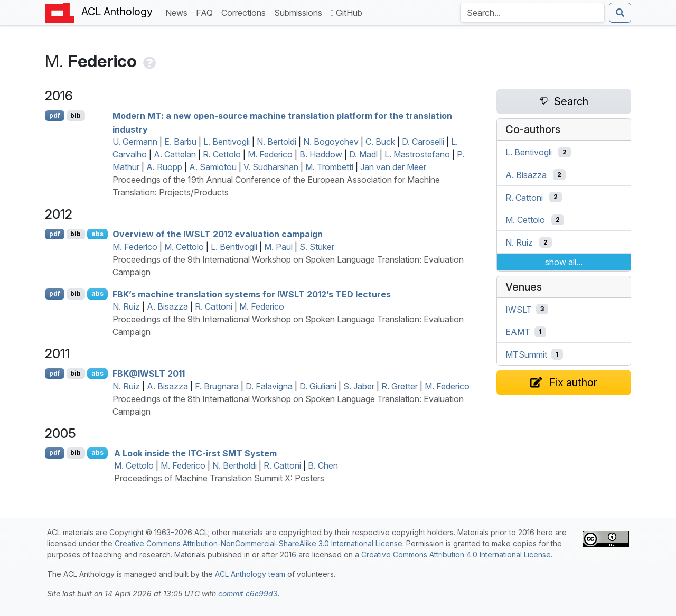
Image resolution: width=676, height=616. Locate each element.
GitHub (346, 13)
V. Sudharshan (271, 167)
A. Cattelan (175, 154)
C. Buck (380, 142)
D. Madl (363, 154)
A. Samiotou (213, 167)
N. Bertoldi (276, 142)
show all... (564, 262)
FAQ (206, 12)
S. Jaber (359, 386)
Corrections (246, 12)
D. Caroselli (423, 142)
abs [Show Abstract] (97, 234)
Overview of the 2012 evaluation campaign (218, 234)
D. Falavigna (269, 386)
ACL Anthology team (250, 574)
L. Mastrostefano (417, 154)
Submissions (300, 12)
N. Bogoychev (331, 142)
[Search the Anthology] (532, 13)
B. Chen (323, 465)
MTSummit (526, 354)
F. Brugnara (217, 386)
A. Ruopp (164, 167)
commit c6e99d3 (248, 594)
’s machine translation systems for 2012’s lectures (252, 294)
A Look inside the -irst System (195, 453)
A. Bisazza (167, 306)
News (179, 12)
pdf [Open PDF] (55, 115)
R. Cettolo (222, 154)
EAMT (518, 332)
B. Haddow (321, 154)
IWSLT (519, 309)
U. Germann (135, 142)
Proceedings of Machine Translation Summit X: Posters (219, 478)
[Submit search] (620, 13)
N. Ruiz (126, 306)
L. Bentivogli (227, 142)
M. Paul (278, 247)
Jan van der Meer (393, 167)
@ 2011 (149, 374)
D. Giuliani (318, 386)
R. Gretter (400, 386)
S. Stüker (317, 247)
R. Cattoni (214, 306)
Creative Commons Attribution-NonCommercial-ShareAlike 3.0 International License (259, 543)
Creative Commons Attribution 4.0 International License (456, 554)
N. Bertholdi (234, 465)
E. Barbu (180, 142)
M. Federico (270, 154)
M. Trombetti (329, 167)
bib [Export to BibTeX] (76, 115)
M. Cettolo (184, 247)
